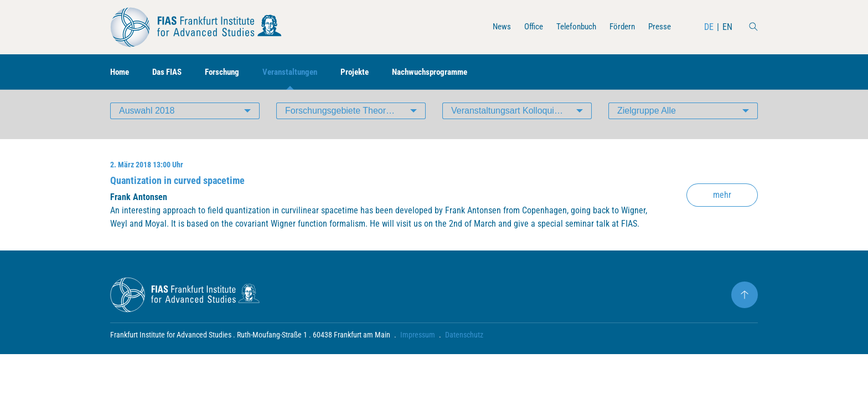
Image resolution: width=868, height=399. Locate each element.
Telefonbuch (570, 27)
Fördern (619, 27)
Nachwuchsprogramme (448, 72)
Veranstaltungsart (509, 119)
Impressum (418, 343)
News (492, 27)
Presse (659, 27)
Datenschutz (464, 343)
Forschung (229, 72)
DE (709, 27)
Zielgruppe (647, 119)
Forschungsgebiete (355, 119)
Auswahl (147, 119)
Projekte (368, 72)
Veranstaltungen (300, 72)
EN (727, 27)
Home (121, 72)
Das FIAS (171, 72)
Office (525, 27)
